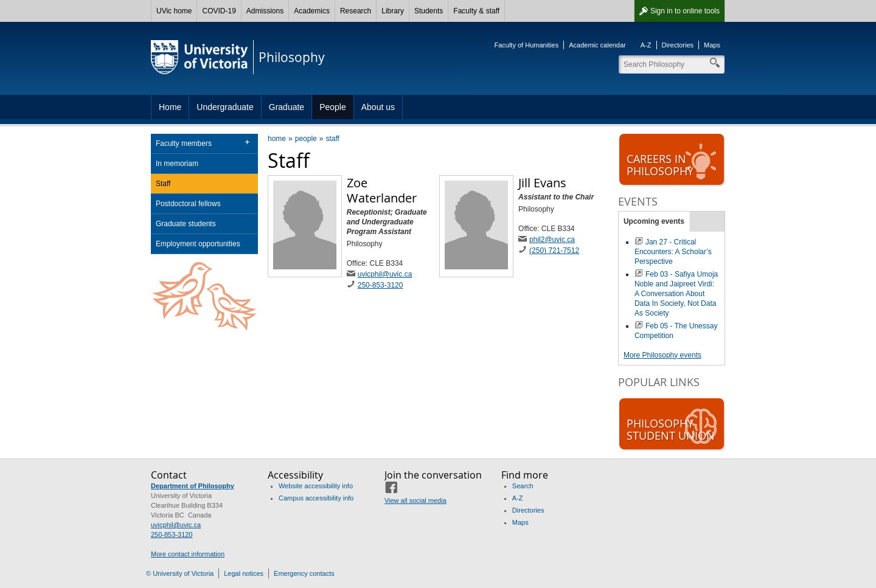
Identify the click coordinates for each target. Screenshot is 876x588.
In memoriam (177, 164)
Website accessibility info (316, 486)
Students (429, 11)
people (306, 139)
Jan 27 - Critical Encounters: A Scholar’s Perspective (673, 252)
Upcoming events (654, 221)
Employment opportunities (198, 244)
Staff (163, 184)
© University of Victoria (180, 573)
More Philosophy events (662, 355)
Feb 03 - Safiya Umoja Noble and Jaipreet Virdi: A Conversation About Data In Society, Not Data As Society (676, 294)
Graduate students (186, 224)
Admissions (265, 11)
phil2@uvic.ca (552, 240)
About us (378, 107)
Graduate (287, 107)
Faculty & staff (476, 11)
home (277, 139)
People (333, 107)
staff (332, 139)
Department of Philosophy (193, 486)
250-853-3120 (381, 285)
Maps (712, 45)
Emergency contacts (304, 573)
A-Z (646, 45)
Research (356, 11)
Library (393, 11)
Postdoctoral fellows (188, 204)
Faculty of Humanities (526, 45)
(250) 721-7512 (554, 251)
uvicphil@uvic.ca (385, 274)
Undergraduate (225, 107)
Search (523, 486)
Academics (312, 11)
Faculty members (184, 144)
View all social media (415, 500)
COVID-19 (219, 11)
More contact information (188, 554)
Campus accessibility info (316, 498)
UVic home (174, 11)
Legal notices (244, 573)
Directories (678, 45)
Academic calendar (597, 45)
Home (170, 107)
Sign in (685, 11)
